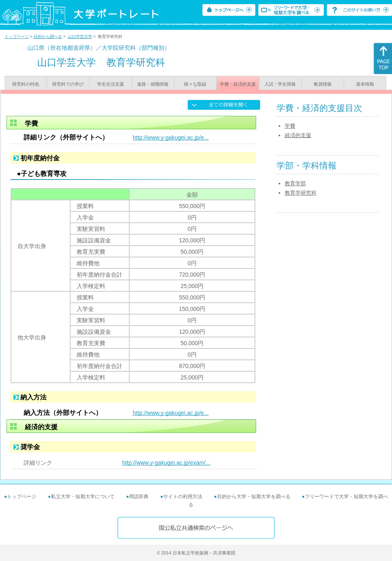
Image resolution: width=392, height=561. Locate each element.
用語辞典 (139, 497)
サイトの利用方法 (183, 497)
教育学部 (295, 183)
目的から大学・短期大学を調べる (254, 497)
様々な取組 (195, 84)
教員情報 (323, 84)
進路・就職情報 (153, 84)
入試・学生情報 (280, 84)
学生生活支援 (111, 84)
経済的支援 (298, 135)
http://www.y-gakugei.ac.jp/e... (171, 137)
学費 (290, 126)
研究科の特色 (26, 84)
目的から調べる (48, 37)
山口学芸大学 (80, 37)
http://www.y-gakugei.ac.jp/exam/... (166, 463)
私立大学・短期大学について (83, 497)
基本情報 (365, 84)
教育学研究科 (301, 193)
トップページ (17, 37)
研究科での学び (68, 84)
